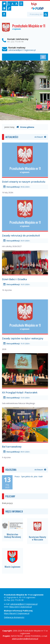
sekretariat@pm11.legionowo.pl (22, 50)
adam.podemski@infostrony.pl (25, 639)
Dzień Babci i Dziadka (14, 279)
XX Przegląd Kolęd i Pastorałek (20, 392)
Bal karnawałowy (12, 447)
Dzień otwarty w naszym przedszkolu (24, 182)
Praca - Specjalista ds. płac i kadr (29, 476)
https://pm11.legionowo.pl (21, 607)
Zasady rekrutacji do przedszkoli (21, 235)
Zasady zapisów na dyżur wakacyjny (23, 338)
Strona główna (25, 127)
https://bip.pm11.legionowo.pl (17, 613)
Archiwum (40, 137)
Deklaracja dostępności (14, 617)
